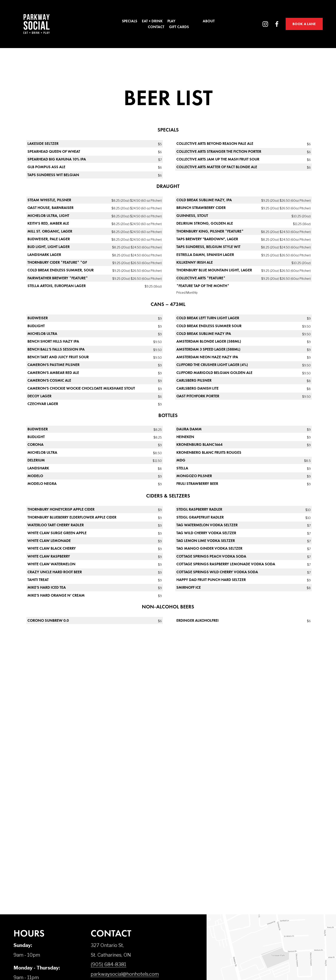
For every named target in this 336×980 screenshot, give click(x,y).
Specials (130, 21)
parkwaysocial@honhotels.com (125, 974)
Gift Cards (179, 27)
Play (171, 21)
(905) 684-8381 (108, 964)
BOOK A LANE (304, 24)
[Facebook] (277, 24)
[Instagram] (265, 24)
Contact (156, 27)
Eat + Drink (152, 21)
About (209, 21)
